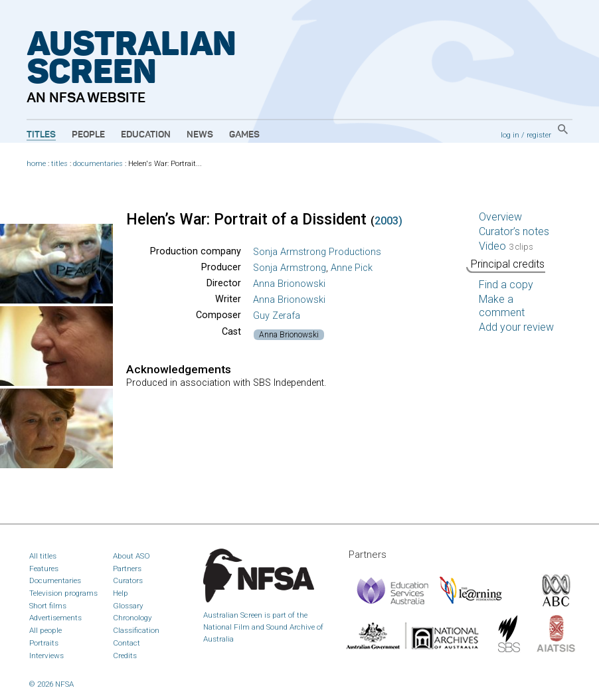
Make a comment (502, 306)
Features (44, 569)
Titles (41, 135)
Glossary (128, 606)
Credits (125, 656)
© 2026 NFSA (51, 684)
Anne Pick (352, 268)
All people (45, 630)
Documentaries (55, 580)
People (88, 135)
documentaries (98, 164)
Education (146, 135)
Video (506, 246)
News (200, 135)
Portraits (44, 643)
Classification (136, 630)
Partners (127, 569)
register (539, 135)
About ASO (131, 556)
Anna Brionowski (289, 284)
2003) (388, 221)
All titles (43, 556)
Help (121, 593)
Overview (500, 217)
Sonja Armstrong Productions (317, 252)
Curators (128, 580)
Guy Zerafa (277, 316)
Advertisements (55, 618)
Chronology (132, 618)
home (36, 164)
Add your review (516, 327)
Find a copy (506, 285)
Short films (48, 606)
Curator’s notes (514, 231)
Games (244, 135)
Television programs (63, 593)
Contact (127, 643)
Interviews (46, 656)
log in (510, 135)
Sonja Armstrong (290, 268)
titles (59, 164)
